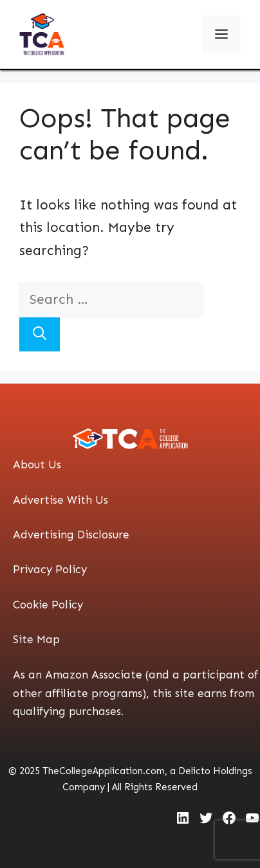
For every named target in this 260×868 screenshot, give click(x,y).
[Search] (40, 335)
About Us (37, 465)
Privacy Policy (50, 569)
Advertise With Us (60, 500)
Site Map (36, 639)
